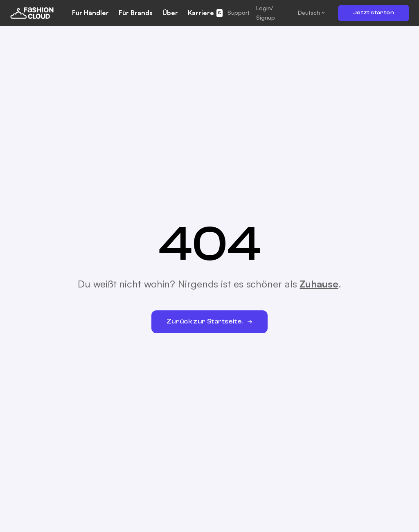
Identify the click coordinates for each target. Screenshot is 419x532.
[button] (239, 13)
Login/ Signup (266, 12)
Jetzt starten (374, 13)
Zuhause (319, 284)
